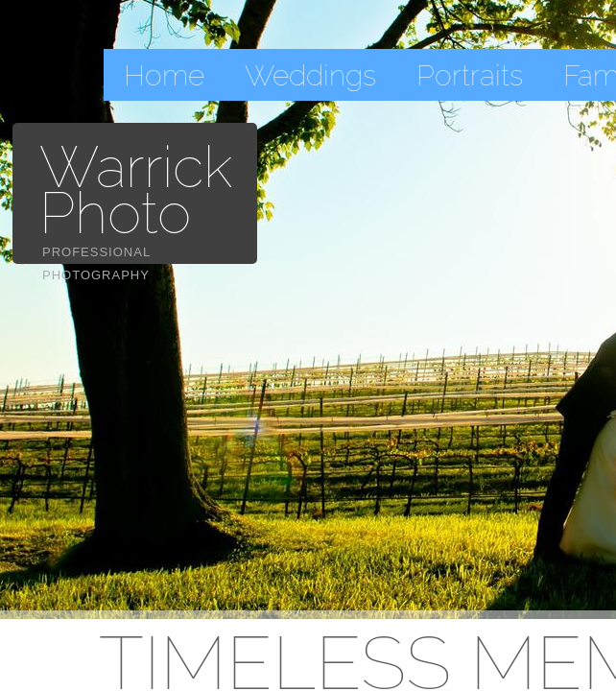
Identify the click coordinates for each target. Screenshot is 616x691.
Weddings (310, 75)
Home (164, 75)
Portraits (470, 75)
